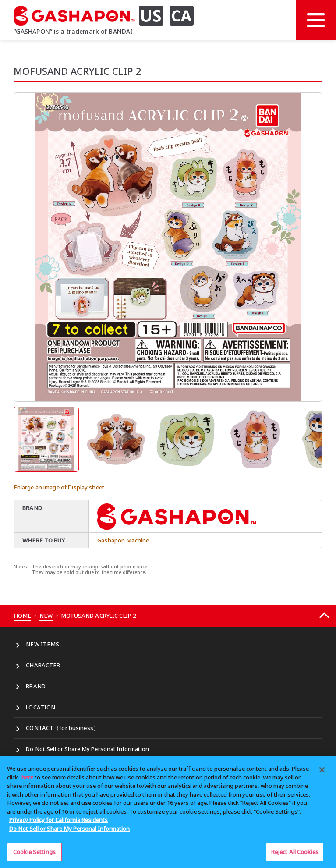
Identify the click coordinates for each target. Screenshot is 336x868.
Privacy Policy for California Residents (58, 820)
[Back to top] (324, 616)
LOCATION (41, 707)
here (27, 777)
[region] (168, 812)
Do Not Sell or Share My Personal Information (87, 749)
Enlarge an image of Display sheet (59, 487)
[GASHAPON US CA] (109, 16)
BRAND (36, 686)
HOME (23, 616)
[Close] (322, 770)
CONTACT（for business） (62, 728)
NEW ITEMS (42, 644)
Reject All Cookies (295, 852)
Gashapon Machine (123, 540)
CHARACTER (43, 665)
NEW (46, 616)
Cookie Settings (34, 852)
